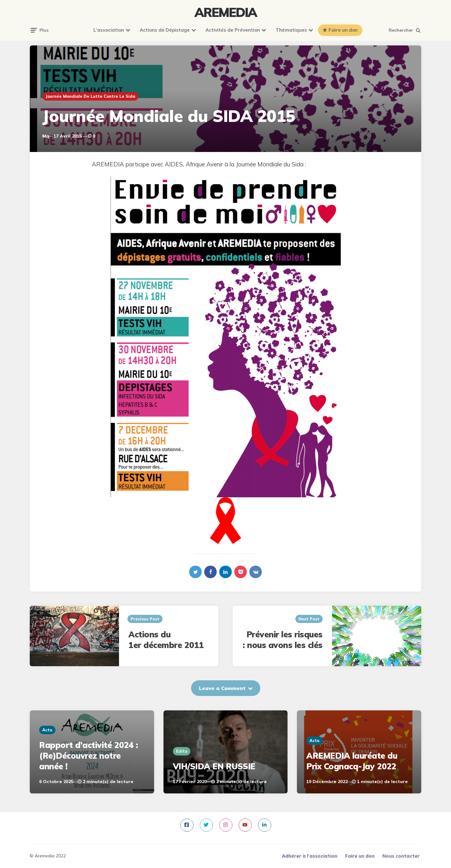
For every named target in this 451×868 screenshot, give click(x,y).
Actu (47, 730)
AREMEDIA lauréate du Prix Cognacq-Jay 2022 (352, 761)
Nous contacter (401, 856)
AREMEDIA (225, 12)
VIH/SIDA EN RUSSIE (214, 766)
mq (46, 136)
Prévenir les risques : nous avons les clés (283, 640)
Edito (182, 751)
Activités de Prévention (233, 30)
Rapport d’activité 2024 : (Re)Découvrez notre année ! (89, 756)
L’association (109, 30)
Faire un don (343, 30)
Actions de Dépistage (165, 30)
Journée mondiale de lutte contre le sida (90, 96)
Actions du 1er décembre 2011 (166, 640)
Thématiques (291, 30)
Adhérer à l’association (310, 856)
